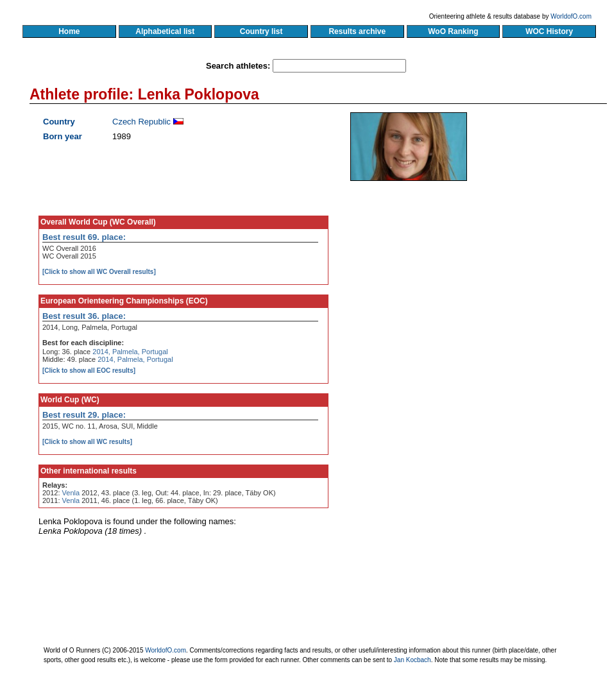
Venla (71, 493)
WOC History (549, 31)
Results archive (357, 31)
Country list (261, 31)
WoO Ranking (454, 31)
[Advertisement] (484, 314)
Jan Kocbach (412, 660)
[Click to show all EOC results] (89, 371)
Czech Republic (141, 122)
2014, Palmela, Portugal (130, 352)
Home (69, 31)
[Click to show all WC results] (87, 442)
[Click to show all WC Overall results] (99, 272)
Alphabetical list (165, 31)
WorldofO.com (571, 16)
